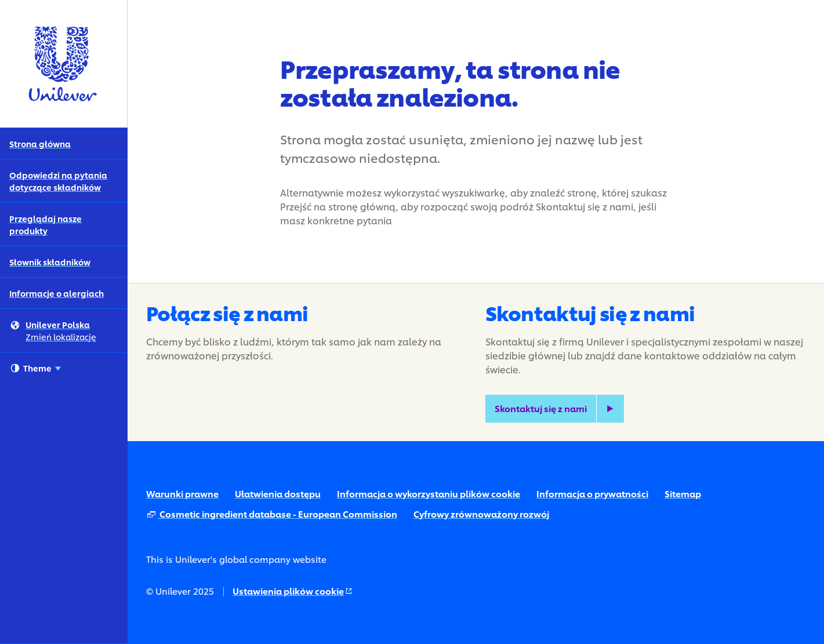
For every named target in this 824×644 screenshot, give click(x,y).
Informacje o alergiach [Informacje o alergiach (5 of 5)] (57, 293)
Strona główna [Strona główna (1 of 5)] (40, 143)
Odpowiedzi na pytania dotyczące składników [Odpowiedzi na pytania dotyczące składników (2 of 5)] (58, 181)
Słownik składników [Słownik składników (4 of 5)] (50, 262)
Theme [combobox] (36, 368)
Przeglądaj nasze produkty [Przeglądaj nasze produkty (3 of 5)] (46, 224)
